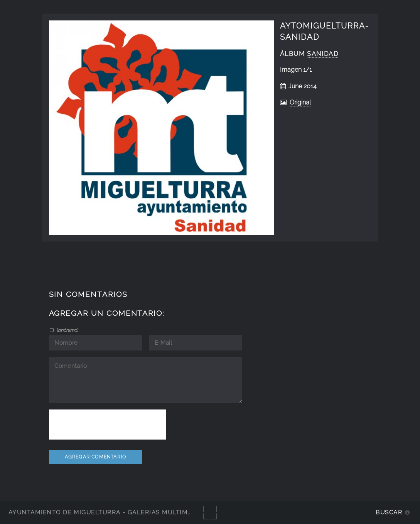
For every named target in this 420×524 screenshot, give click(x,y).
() (67, 330)
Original (300, 102)
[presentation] (108, 425)
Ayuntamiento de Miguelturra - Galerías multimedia (106, 512)
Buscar (389, 512)
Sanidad (323, 54)
